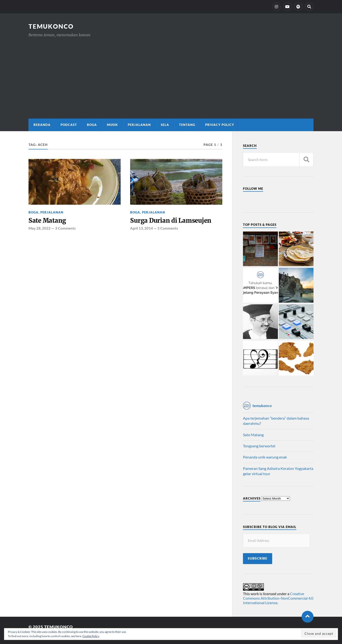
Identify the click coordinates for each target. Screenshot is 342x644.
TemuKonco (51, 26)
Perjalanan (139, 125)
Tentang (187, 125)
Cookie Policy (91, 636)
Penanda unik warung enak (265, 457)
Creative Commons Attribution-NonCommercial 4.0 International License (278, 598)
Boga (92, 125)
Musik (112, 125)
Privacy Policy (220, 125)
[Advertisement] (171, 74)
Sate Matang (47, 221)
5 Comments (168, 228)
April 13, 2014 (142, 228)
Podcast (69, 125)
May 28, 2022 (40, 228)
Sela (165, 125)
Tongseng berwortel (259, 446)
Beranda (42, 125)
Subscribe (258, 558)
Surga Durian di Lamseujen (171, 221)
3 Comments (65, 228)
